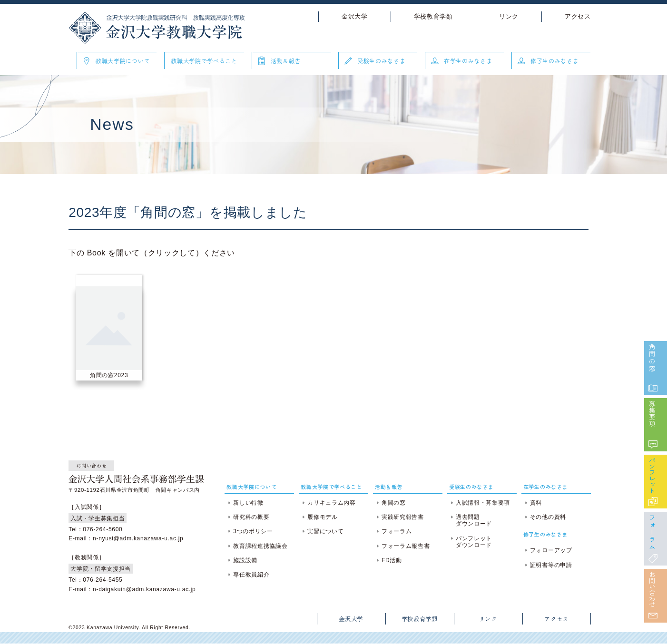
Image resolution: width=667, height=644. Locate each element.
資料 (533, 503)
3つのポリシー (255, 531)
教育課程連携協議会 (263, 546)
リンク (505, 16)
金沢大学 (350, 16)
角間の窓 (651, 341)
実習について (326, 531)
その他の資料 (545, 517)
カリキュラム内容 (333, 503)
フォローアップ (548, 550)
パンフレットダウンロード (472, 542)
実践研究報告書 (402, 517)
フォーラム (651, 526)
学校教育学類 (429, 16)
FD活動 (391, 560)
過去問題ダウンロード (472, 520)
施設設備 (248, 560)
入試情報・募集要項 (481, 503)
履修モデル (323, 517)
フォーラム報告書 (405, 546)
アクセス (574, 16)
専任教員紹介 (254, 575)
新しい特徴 (250, 503)
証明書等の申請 (548, 565)
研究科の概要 (254, 517)
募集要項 (651, 400)
